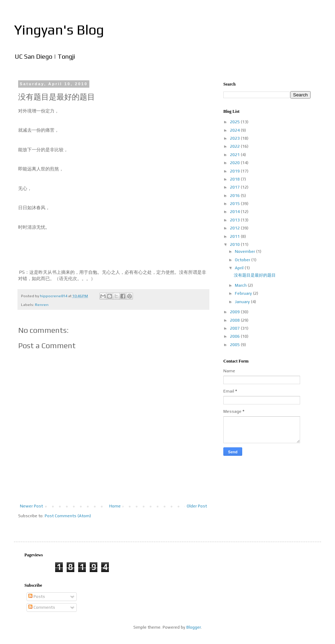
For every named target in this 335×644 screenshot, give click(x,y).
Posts (37, 597)
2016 (235, 196)
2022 (235, 146)
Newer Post (31, 506)
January (243, 302)
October (243, 260)
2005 (235, 345)
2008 (235, 320)
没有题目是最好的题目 (255, 275)
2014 (235, 212)
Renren (42, 305)
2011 (235, 236)
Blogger (194, 627)
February (244, 293)
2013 (235, 220)
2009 (235, 312)
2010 (235, 244)
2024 (235, 130)
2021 (235, 155)
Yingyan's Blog (59, 30)
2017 (235, 187)
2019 (235, 171)
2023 (235, 138)
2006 (235, 336)
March (241, 285)
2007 (235, 328)
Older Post (197, 506)
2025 (235, 122)
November (245, 251)
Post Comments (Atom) (68, 516)
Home (115, 506)
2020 (235, 163)
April (240, 268)
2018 (235, 179)
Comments (42, 607)
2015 (235, 204)
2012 (235, 228)
